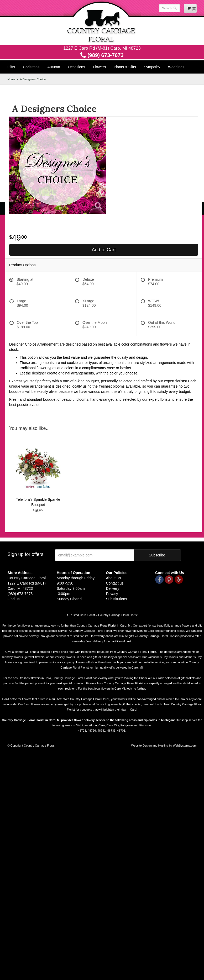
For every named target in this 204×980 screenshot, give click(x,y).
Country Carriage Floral (102, 23)
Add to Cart (104, 250)
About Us (114, 578)
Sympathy (152, 67)
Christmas (31, 67)
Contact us (115, 583)
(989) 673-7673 (102, 55)
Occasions (77, 67)
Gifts (11, 67)
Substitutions (117, 599)
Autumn (54, 67)
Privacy (112, 594)
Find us (14, 599)
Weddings (176, 67)
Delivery (113, 588)
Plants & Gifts (125, 67)
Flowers (99, 67)
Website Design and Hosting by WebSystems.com (164, 746)
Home (12, 79)
